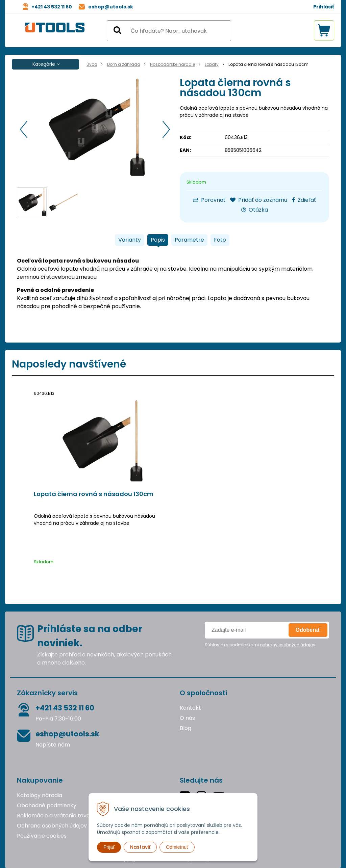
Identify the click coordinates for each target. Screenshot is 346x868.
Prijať (109, 847)
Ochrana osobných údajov (52, 826)
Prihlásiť (324, 7)
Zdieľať (304, 200)
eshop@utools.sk (111, 7)
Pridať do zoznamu (259, 200)
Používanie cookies (42, 836)
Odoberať (308, 630)
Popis (158, 240)
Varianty (130, 240)
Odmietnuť (177, 847)
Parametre (189, 240)
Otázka (255, 210)
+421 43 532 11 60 (52, 7)
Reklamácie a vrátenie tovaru (56, 816)
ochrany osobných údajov (288, 645)
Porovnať (209, 200)
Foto (220, 240)
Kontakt (190, 708)
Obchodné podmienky (47, 805)
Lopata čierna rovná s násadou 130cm (94, 494)
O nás (187, 718)
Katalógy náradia (40, 795)
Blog (186, 728)
